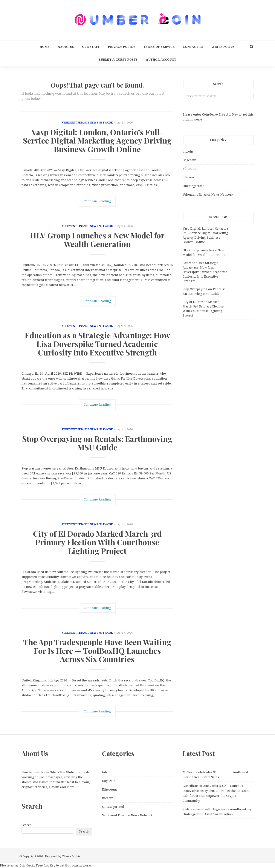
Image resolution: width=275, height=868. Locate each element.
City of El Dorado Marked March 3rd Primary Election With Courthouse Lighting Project (97, 542)
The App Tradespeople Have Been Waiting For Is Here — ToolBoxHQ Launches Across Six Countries (97, 650)
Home (45, 47)
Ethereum (190, 169)
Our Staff (91, 47)
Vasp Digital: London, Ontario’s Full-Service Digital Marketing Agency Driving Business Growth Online (97, 140)
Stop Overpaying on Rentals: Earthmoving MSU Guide (97, 443)
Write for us (223, 47)
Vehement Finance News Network (87, 123)
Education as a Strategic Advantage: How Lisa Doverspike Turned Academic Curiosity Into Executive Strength (97, 344)
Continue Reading (97, 201)
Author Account (161, 60)
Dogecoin (189, 160)
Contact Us (193, 47)
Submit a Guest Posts (118, 60)
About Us (66, 47)
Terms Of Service (159, 47)
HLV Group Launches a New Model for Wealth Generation (97, 239)
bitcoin (188, 151)
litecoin (188, 177)
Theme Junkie (71, 856)
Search (27, 825)
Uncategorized (194, 186)
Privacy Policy (121, 47)
